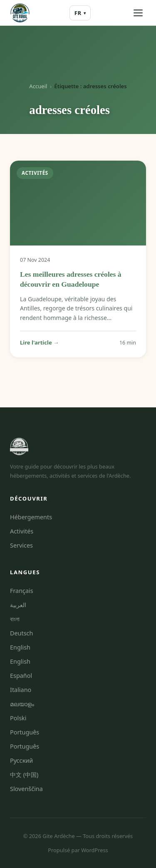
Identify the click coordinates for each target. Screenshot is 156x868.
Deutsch (21, 633)
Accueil (38, 86)
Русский (21, 760)
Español (21, 676)
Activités (22, 531)
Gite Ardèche (58, 836)
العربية (18, 605)
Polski (18, 718)
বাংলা (15, 619)
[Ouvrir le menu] (138, 13)
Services (21, 545)
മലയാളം (22, 704)
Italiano (21, 690)
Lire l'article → (39, 342)
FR (80, 13)
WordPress (95, 850)
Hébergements (31, 517)
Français (22, 591)
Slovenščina (26, 789)
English (20, 647)
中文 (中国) (24, 775)
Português (25, 732)
